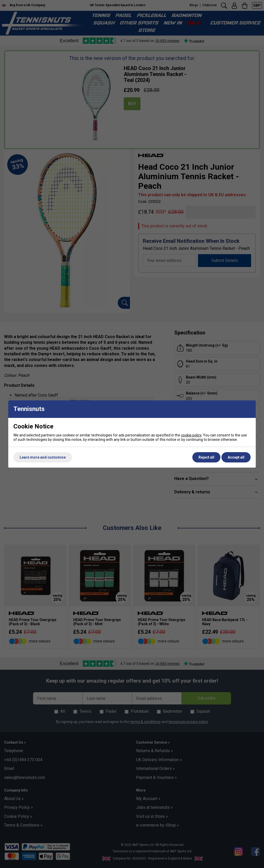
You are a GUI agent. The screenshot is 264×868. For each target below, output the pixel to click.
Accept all (236, 457)
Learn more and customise (43, 457)
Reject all (206, 457)
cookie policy (191, 435)
